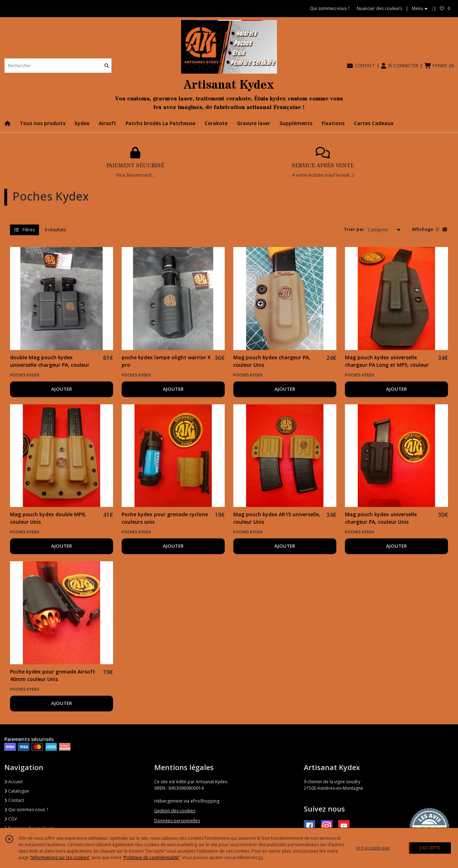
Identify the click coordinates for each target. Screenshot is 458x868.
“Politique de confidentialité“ (151, 857)
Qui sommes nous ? (26, 810)
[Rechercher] (107, 66)
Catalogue (17, 791)
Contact (14, 800)
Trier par (354, 229)
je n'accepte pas (373, 848)
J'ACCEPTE (430, 848)
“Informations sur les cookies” (60, 857)
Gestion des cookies (175, 811)
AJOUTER (62, 389)
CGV (11, 819)
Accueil (13, 782)
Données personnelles (177, 821)
